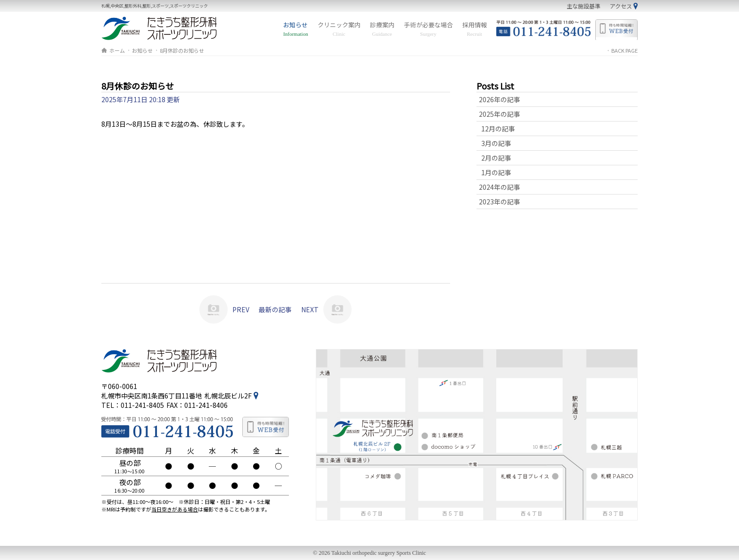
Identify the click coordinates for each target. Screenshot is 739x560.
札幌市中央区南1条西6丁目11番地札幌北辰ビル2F (177, 396)
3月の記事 (496, 143)
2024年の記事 (500, 187)
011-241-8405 (142, 405)
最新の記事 (275, 309)
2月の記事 (496, 158)
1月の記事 (496, 172)
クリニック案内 (339, 29)
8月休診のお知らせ (182, 50)
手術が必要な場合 (428, 29)
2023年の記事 (500, 202)
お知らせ (296, 29)
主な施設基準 (583, 6)
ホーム (117, 50)
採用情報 (475, 29)
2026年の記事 (500, 99)
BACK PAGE (624, 50)
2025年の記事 (500, 114)
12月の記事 (498, 129)
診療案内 (382, 29)
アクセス (621, 6)
